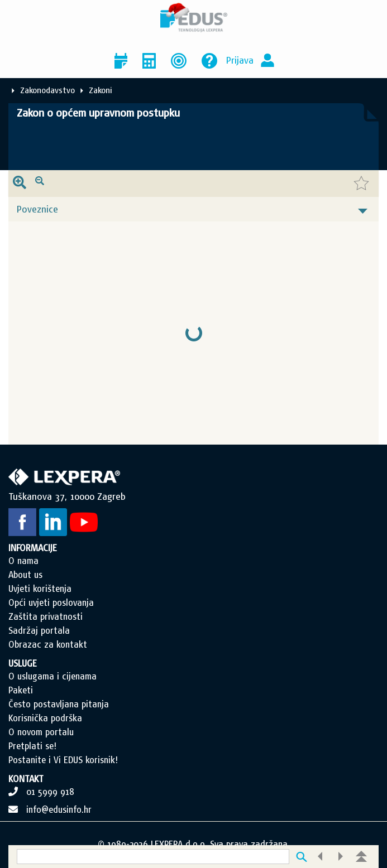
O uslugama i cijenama (52, 676)
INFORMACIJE (33, 548)
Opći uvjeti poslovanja (51, 602)
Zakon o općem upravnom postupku (98, 113)
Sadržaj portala (39, 630)
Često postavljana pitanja (59, 704)
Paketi (21, 690)
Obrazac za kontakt (48, 644)
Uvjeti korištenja (40, 589)
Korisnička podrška (45, 718)
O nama (23, 561)
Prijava (240, 60)
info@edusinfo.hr (59, 809)
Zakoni (101, 90)
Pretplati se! (32, 746)
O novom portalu (41, 732)
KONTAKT (26, 779)
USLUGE (23, 663)
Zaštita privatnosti (46, 616)
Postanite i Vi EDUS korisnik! (63, 760)
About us (25, 575)
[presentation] (20, 184)
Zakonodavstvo (47, 90)
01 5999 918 (50, 792)
